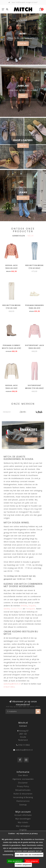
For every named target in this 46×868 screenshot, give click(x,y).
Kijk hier (31, 440)
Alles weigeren (32, 861)
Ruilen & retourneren (23, 794)
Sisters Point (17, 609)
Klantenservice (23, 801)
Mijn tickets (23, 822)
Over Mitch (23, 775)
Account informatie (23, 815)
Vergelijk (23, 830)
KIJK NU (23, 44)
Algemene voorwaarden (23, 779)
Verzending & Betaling (23, 797)
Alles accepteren (15, 861)
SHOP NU (23, 198)
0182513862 (9, 687)
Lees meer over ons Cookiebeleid (29, 855)
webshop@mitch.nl (24, 750)
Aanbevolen (19, 236)
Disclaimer (23, 783)
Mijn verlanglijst (23, 826)
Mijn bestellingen (23, 819)
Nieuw (31, 236)
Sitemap (23, 805)
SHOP (23, 96)
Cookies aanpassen (23, 865)
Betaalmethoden (23, 790)
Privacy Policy (23, 786)
